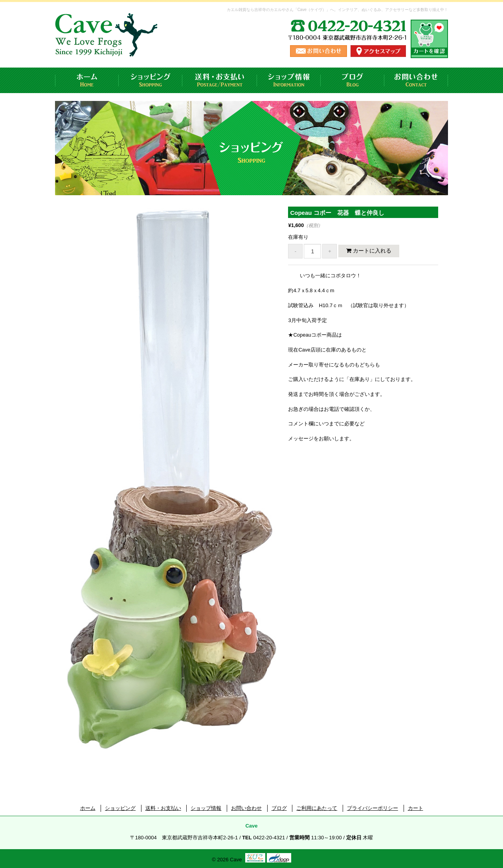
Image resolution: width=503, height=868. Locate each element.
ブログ (352, 80)
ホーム (87, 80)
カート (416, 808)
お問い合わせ (416, 80)
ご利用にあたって (317, 808)
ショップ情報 (289, 80)
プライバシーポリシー (373, 808)
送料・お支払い (220, 80)
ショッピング (151, 80)
